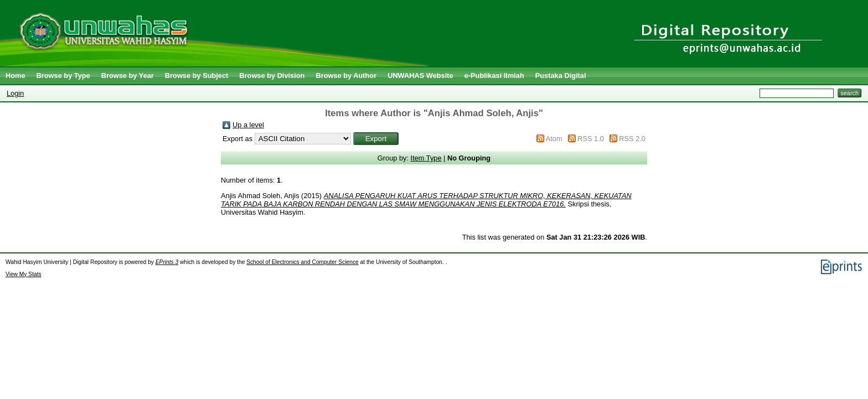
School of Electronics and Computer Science (303, 262)
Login (15, 93)
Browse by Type (63, 76)
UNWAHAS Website (420, 76)
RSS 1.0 (591, 139)
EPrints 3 (167, 262)
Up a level (248, 125)
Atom (554, 139)
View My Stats (24, 274)
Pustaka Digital (561, 76)
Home (15, 76)
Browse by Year (128, 76)
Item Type (426, 158)
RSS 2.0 (632, 139)
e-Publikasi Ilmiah (494, 76)
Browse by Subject (197, 76)
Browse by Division (272, 76)
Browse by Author (346, 76)
